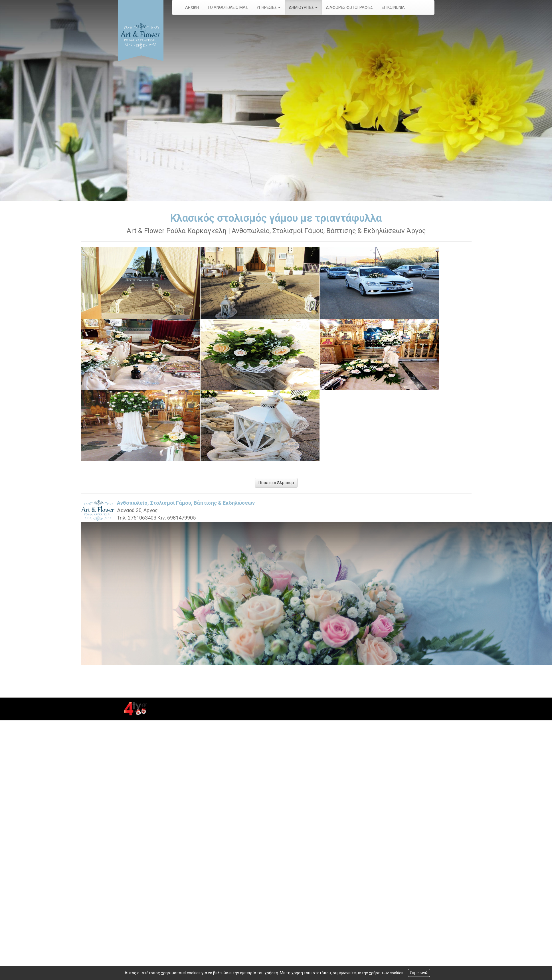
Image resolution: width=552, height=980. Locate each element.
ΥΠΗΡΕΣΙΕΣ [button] (268, 7)
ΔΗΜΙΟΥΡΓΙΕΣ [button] (303, 7)
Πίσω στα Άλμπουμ (276, 483)
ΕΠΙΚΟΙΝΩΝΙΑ (393, 7)
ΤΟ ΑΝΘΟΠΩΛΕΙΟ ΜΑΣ (228, 7)
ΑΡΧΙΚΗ (192, 7)
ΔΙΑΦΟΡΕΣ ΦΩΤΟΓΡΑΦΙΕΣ (350, 7)
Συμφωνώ (419, 973)
